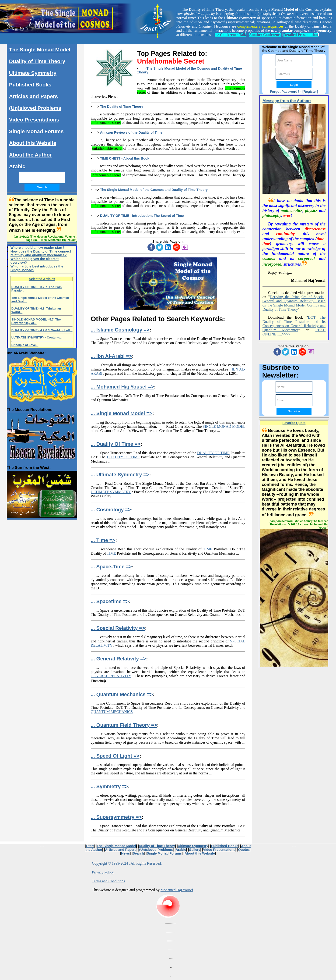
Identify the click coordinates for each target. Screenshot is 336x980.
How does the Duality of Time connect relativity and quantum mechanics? (41, 253)
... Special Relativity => (118, 628)
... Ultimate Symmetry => (120, 475)
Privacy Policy (103, 872)
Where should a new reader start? (37, 248)
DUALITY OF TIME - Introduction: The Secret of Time (142, 216)
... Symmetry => (109, 786)
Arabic (17, 166)
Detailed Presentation (301, 35)
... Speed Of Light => (115, 756)
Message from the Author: (287, 101)
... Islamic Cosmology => (120, 330)
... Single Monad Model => (122, 413)
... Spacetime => (110, 601)
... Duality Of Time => (116, 444)
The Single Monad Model (40, 50)
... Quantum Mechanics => (122, 694)
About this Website (33, 143)
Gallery (194, 850)
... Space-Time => (111, 567)
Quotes (244, 850)
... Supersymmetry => (116, 817)
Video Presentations (34, 120)
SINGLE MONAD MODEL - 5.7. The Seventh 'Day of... (36, 321)
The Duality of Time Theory (122, 107)
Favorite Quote (294, 423)
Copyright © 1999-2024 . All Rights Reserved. (127, 863)
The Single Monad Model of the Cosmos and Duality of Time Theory (154, 190)
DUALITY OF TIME (213, 453)
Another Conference (265, 35)
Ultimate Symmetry (33, 73)
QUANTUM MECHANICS (112, 712)
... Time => (103, 540)
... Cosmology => (111, 510)
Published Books (30, 85)
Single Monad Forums (36, 131)
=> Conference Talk (230, 35)
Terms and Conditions (108, 881)
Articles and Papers (33, 96)
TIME (208, 549)
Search (138, 853)
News (126, 853)
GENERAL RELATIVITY (111, 676)
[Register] (310, 92)
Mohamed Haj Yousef (177, 890)
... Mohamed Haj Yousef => (122, 387)
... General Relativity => (118, 659)
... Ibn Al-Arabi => (111, 356)
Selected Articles (42, 279)
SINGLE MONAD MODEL (224, 426)
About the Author (30, 155)
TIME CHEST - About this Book (125, 158)
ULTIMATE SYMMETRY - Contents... (37, 337)
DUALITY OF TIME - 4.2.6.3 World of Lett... (42, 330)
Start (90, 846)
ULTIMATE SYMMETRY (111, 492)
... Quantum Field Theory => (124, 725)
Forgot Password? (285, 92)
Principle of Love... (25, 345)
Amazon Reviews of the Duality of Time (131, 132)
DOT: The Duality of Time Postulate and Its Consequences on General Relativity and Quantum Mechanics (294, 324)
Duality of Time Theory (37, 61)
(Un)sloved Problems (35, 108)
